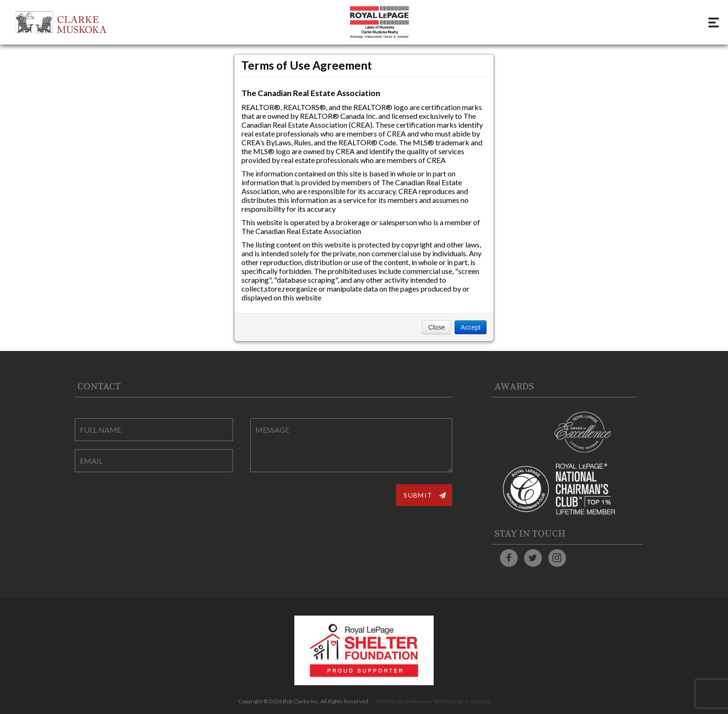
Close (436, 327)
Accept (471, 327)
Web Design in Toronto (462, 701)
